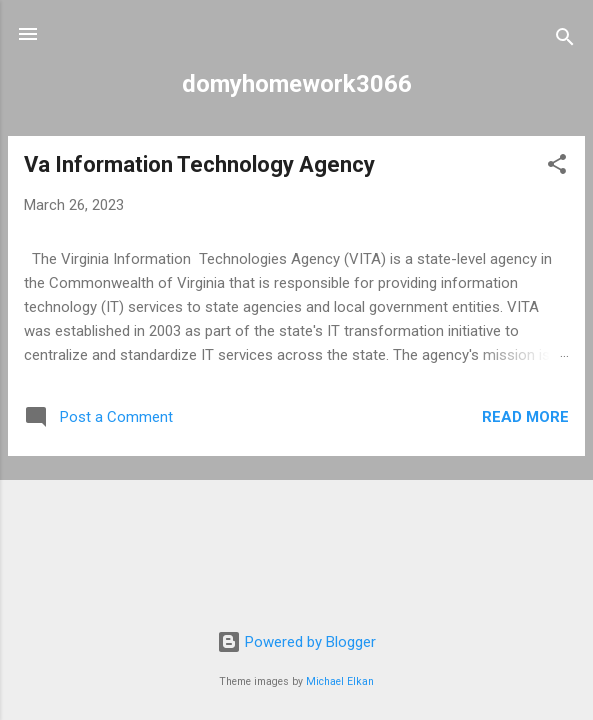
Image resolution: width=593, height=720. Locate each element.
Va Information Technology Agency (199, 164)
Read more (525, 417)
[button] (557, 167)
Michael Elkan (340, 681)
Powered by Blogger (296, 642)
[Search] (565, 40)
